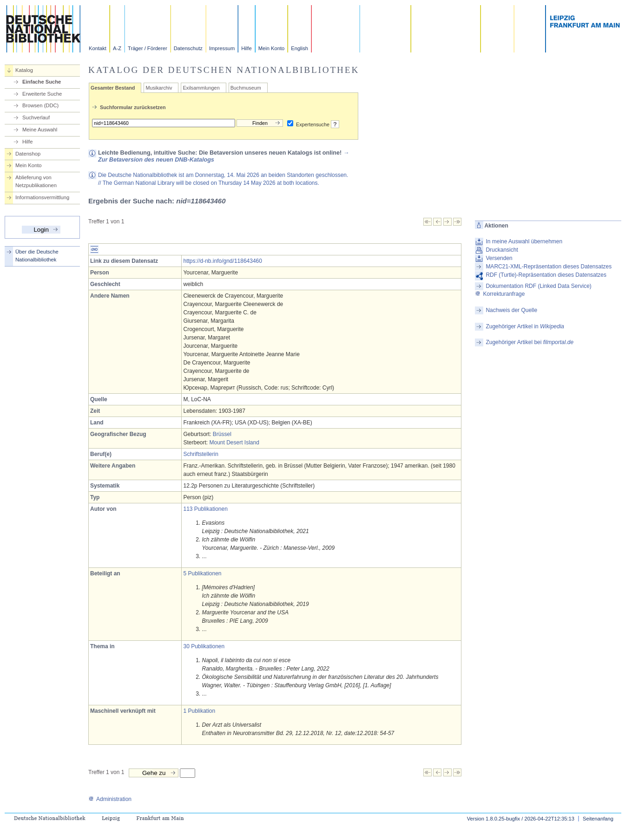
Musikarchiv (159, 88)
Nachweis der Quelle (511, 310)
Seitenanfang (598, 819)
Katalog (24, 70)
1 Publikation (199, 711)
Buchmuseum (246, 88)
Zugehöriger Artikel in (525, 326)
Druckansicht (502, 250)
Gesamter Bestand (113, 88)
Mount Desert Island (234, 443)
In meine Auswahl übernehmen (524, 241)
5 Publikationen (202, 573)
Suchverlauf (36, 117)
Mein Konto (272, 48)
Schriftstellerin (201, 454)
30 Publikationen (204, 646)
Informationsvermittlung (42, 197)
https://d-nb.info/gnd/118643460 (222, 261)
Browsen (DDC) (40, 105)
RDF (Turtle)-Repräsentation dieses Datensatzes (546, 275)
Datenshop (28, 154)
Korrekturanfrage (500, 294)
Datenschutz (188, 48)
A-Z (117, 48)
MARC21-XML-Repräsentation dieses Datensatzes (549, 267)
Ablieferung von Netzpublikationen (36, 181)
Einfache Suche (42, 82)
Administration (110, 799)
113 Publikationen (205, 509)
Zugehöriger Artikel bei (530, 342)
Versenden (499, 258)
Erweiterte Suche (42, 94)
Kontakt (98, 48)
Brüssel (222, 434)
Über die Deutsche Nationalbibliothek (37, 256)
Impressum (222, 48)
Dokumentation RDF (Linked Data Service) (538, 286)
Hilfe (246, 48)
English (299, 48)
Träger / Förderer (148, 48)
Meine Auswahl (40, 130)
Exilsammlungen (201, 88)
